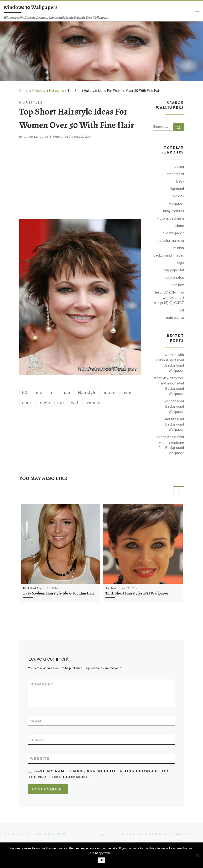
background (175, 189)
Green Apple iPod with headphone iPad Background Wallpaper (170, 445)
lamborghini (175, 174)
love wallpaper (173, 233)
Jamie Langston (36, 137)
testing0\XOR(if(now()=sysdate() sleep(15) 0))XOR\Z (169, 298)
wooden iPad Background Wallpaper (174, 406)
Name (37, 721)
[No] (197, 855)
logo (180, 263)
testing (179, 167)
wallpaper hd (174, 270)
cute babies (175, 318)
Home (24, 91)
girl (182, 310)
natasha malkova (171, 241)
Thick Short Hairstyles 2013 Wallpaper (137, 593)
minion (179, 248)
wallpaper (177, 204)
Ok (101, 860)
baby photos (174, 278)
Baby (180, 181)
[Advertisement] (80, 180)
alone (180, 226)
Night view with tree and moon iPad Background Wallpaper (169, 386)
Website (40, 758)
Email (38, 740)
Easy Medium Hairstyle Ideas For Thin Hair (59, 593)
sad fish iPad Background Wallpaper (174, 424)
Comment (42, 684)
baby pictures (174, 211)
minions (178, 196)
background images (169, 255)
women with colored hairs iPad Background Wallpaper (170, 363)
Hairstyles (57, 91)
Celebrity (39, 91)
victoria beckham (171, 218)
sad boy (178, 285)
